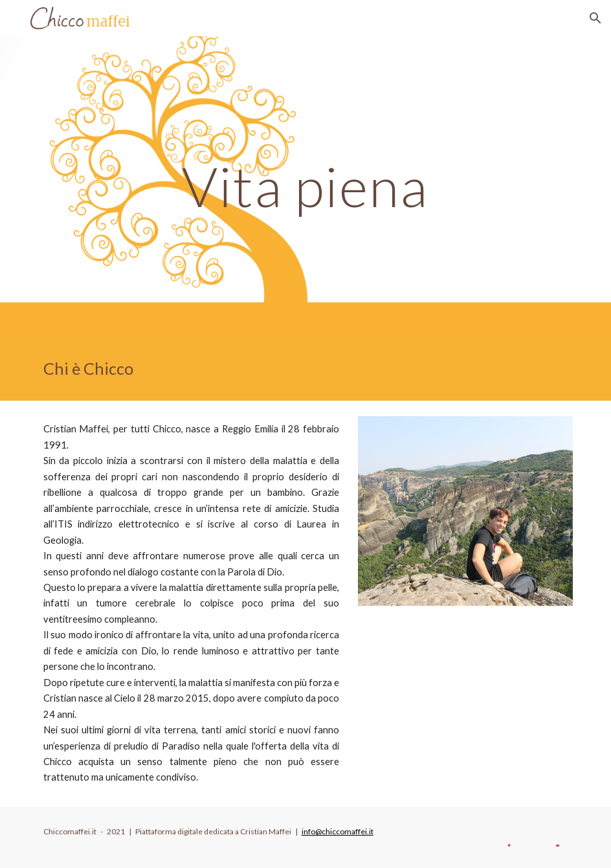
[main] (305, 186)
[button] (595, 18)
